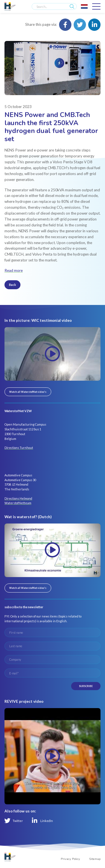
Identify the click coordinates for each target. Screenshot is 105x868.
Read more (14, 270)
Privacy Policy (70, 859)
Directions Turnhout (19, 448)
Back (12, 285)
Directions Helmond (18, 498)
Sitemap (95, 859)
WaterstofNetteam (18, 503)
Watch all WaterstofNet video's (28, 392)
